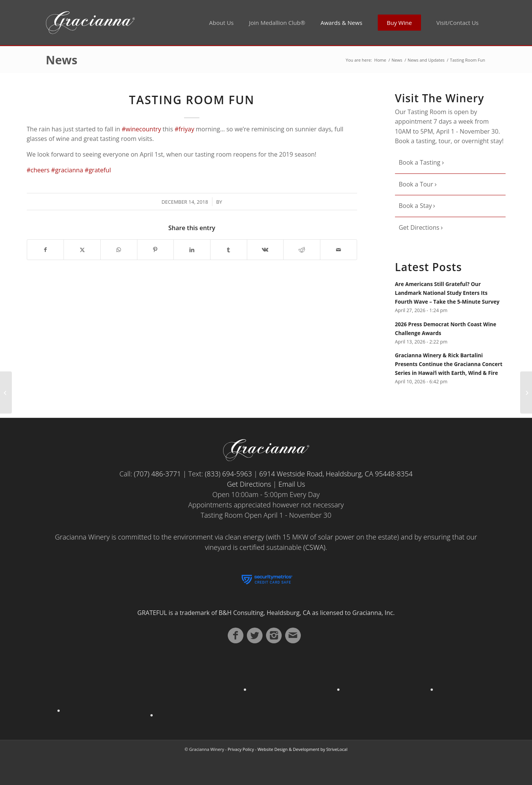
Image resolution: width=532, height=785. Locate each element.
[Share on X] (82, 250)
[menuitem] (221, 23)
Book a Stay (416, 206)
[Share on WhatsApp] (119, 250)
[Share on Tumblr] (229, 250)
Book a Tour (417, 184)
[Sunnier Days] (6, 392)
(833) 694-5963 (228, 474)
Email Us (292, 484)
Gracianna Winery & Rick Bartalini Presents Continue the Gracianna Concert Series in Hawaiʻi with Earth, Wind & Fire (449, 364)
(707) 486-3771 (157, 474)
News (62, 60)
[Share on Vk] (265, 250)
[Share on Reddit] (302, 250)
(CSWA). (315, 547)
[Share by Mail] (339, 250)
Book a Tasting (420, 162)
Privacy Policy (241, 749)
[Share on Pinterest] (156, 250)
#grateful (98, 170)
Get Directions (420, 227)
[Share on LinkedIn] (192, 250)
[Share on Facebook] (46, 250)
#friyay (184, 129)
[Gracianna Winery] (135, 23)
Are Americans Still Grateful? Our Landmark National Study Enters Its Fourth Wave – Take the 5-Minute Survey (447, 293)
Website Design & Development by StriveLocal (303, 749)
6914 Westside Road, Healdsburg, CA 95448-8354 (336, 474)
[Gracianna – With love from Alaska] (526, 392)
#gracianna (67, 170)
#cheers (38, 170)
